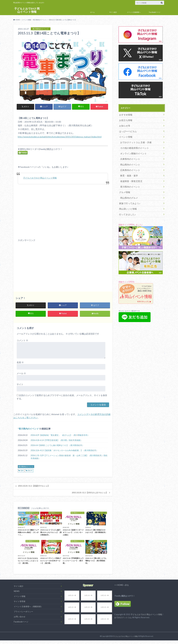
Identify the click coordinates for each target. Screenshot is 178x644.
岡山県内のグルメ (128, 191)
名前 (20, 363)
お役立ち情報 (125, 119)
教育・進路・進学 (128, 170)
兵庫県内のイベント (129, 155)
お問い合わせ (20, 618)
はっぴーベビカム (127, 130)
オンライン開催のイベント (132, 150)
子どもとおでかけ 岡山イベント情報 (27, 10)
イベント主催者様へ (134, 12)
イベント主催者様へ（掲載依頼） (28, 608)
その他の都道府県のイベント (133, 145)
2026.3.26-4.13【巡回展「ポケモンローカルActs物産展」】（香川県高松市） (64, 451)
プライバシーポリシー (23, 613)
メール (21, 374)
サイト (20, 385)
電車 (22, 472)
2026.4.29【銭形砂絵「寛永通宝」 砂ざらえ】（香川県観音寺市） (60, 436)
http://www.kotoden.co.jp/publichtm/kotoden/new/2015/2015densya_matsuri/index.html (60, 137)
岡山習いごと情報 (127, 201)
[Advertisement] (38, 267)
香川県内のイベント (29, 430)
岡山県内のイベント (129, 160)
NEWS (17, 592)
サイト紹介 (113, 12)
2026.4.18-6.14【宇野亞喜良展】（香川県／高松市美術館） (56, 441)
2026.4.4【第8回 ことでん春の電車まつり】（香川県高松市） (57, 446)
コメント (22, 341)
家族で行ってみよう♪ (128, 196)
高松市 (30, 472)
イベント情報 (125, 135)
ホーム (92, 12)
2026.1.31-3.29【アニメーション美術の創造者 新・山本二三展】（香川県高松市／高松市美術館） (69, 458)
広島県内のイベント (129, 165)
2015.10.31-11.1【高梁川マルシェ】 (34, 487)
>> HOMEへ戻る (122, 586)
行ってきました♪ (126, 206)
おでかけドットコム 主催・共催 (134, 140)
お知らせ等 (124, 125)
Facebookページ (155, 12)
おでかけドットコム (123, 619)
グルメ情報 (124, 186)
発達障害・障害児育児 (130, 175)
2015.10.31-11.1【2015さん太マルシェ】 (90, 494)
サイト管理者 (20, 603)
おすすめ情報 (125, 114)
